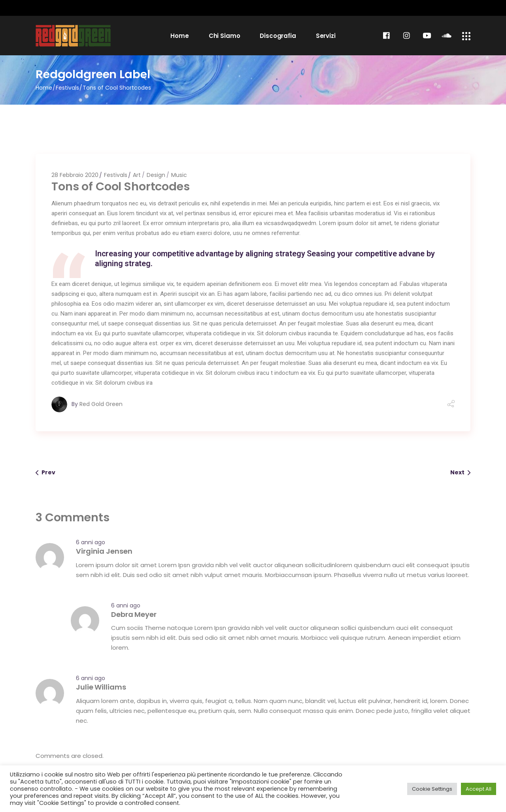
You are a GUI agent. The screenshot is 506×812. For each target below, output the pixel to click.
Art (137, 175)
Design (156, 175)
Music (179, 175)
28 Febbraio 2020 (75, 175)
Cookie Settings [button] (432, 789)
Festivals (67, 88)
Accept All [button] (479, 789)
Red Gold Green (101, 404)
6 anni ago (91, 542)
